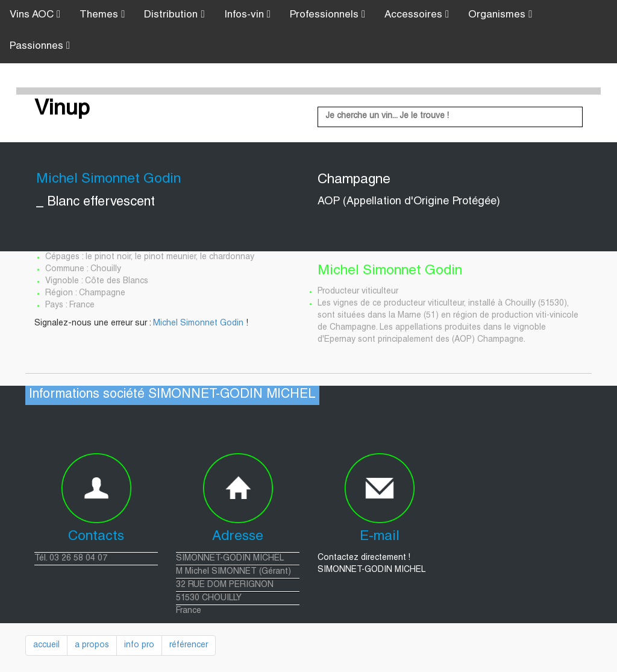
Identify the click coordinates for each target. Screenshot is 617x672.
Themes (102, 15)
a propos (92, 645)
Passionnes (40, 46)
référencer (189, 645)
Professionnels (327, 15)
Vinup (62, 110)
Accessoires (417, 15)
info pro (139, 645)
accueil (46, 645)
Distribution (174, 15)
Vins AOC (35, 15)
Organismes (500, 15)
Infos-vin (247, 15)
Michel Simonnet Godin (198, 324)
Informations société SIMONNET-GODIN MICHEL (172, 395)
